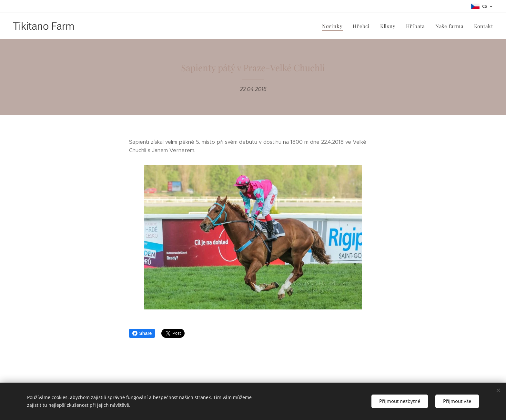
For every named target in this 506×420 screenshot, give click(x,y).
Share (142, 333)
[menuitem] (335, 26)
